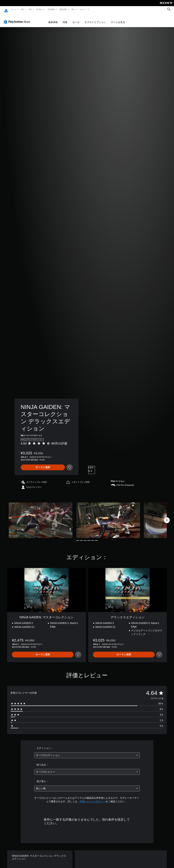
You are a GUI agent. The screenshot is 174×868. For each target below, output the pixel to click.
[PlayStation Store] (18, 18)
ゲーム (13, 9)
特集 (65, 19)
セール (76, 19)
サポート (83, 9)
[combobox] (87, 752)
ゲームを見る (118, 19)
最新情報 (63, 9)
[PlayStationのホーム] (6, 9)
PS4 (30, 9)
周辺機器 (51, 9)
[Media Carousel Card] (41, 517)
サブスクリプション (95, 19)
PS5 (22, 9)
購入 (73, 9)
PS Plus (40, 9)
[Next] (167, 517)
